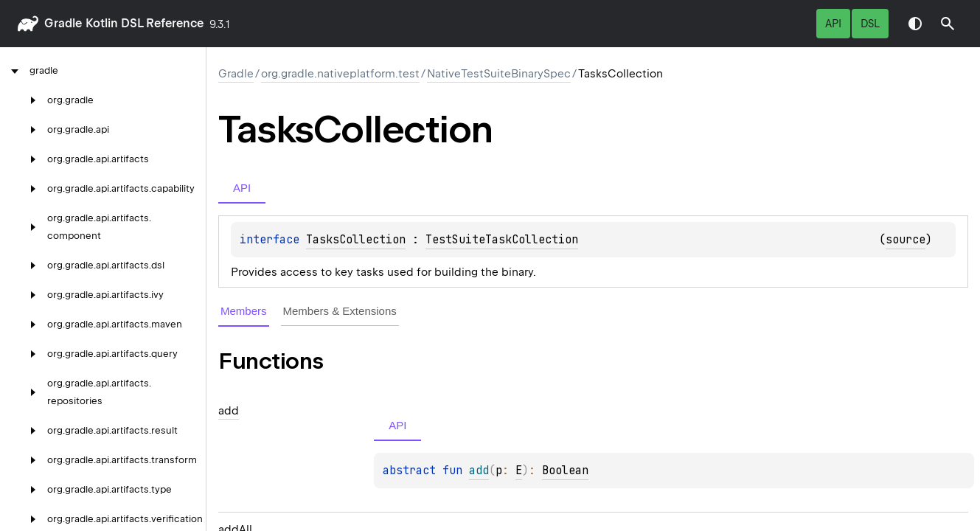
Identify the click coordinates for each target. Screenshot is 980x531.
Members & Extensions (340, 311)
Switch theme (915, 24)
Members (244, 311)
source (906, 240)
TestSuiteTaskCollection (502, 240)
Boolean (565, 471)
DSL (870, 24)
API (833, 24)
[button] (948, 24)
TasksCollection (356, 240)
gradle (63, 23)
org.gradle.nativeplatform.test (340, 74)
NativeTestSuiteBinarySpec (499, 74)
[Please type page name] (948, 24)
